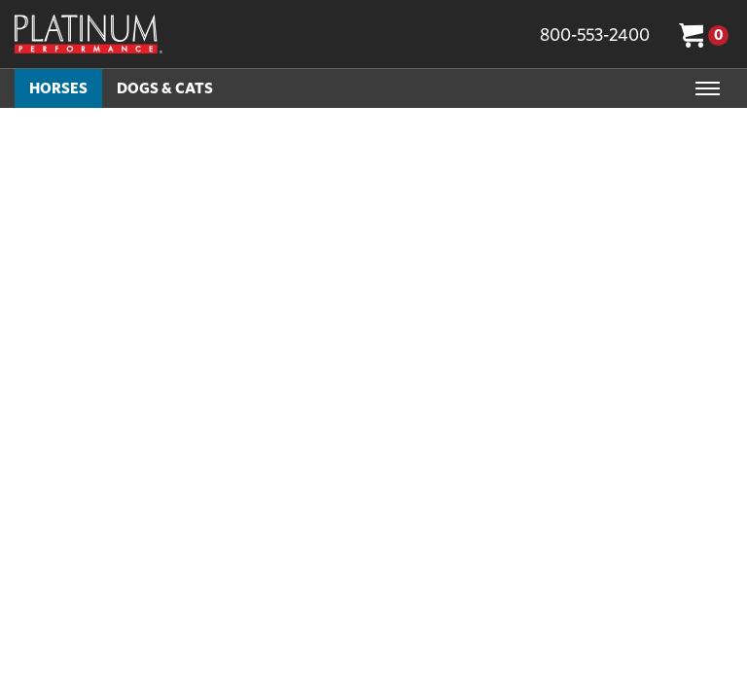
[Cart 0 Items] (706, 34)
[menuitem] (58, 88)
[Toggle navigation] (708, 88)
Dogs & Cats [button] (165, 88)
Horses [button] (58, 88)
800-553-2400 (595, 35)
